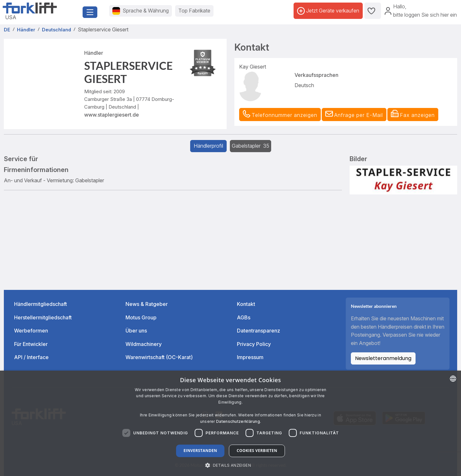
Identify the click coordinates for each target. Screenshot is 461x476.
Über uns (136, 331)
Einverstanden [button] (200, 451)
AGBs (244, 317)
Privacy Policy (254, 344)
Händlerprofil (208, 146)
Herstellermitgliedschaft (43, 317)
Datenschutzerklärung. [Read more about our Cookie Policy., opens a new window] (239, 421)
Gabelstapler (251, 146)
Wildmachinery (144, 344)
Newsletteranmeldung (383, 358)
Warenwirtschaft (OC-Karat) (159, 357)
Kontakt (246, 304)
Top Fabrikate (194, 11)
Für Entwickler (31, 344)
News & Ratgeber (147, 304)
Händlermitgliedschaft (40, 304)
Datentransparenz (259, 331)
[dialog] (230, 423)
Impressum (250, 357)
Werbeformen (31, 331)
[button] (354, 115)
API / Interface (31, 357)
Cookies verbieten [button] (257, 451)
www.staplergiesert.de (112, 115)
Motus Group (141, 317)
